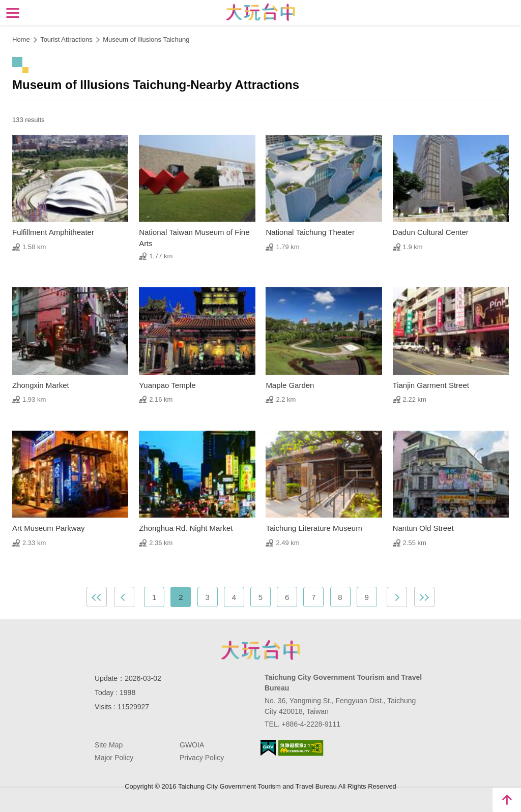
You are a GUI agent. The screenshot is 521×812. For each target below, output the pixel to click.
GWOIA (192, 745)
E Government (268, 748)
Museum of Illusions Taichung (146, 39)
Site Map (109, 745)
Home (21, 39)
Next (397, 597)
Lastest (424, 597)
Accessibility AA (301, 748)
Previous (124, 597)
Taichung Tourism (261, 12)
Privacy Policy (202, 758)
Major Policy (114, 758)
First (97, 597)
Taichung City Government (260, 650)
